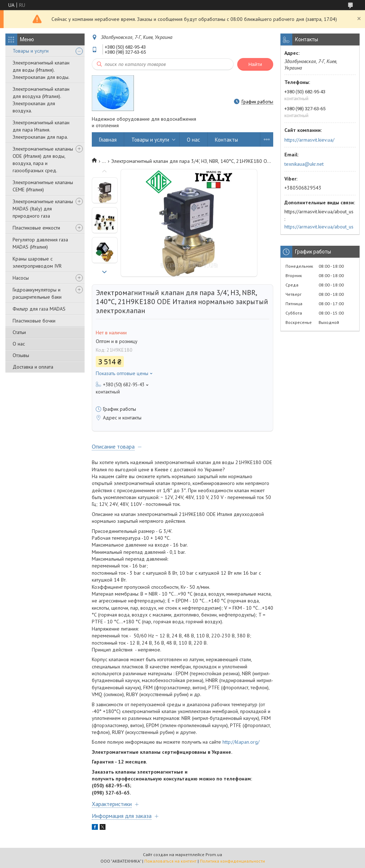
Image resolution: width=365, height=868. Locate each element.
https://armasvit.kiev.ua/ (309, 140)
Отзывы (21, 355)
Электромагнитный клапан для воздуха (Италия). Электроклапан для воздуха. (41, 100)
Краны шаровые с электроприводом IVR (37, 262)
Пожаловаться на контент (170, 861)
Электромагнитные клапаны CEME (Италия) (43, 186)
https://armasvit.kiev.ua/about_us (319, 227)
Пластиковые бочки (34, 321)
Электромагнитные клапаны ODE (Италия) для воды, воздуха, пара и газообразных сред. (43, 160)
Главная (108, 140)
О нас (19, 344)
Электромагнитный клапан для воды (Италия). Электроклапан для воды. (41, 70)
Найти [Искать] (255, 64)
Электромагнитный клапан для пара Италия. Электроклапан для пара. (41, 130)
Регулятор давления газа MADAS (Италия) (40, 243)
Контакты (226, 140)
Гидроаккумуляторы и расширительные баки (37, 293)
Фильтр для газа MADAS (39, 309)
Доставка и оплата (33, 367)
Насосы (21, 278)
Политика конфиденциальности (232, 861)
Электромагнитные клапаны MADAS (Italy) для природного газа (43, 209)
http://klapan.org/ (241, 742)
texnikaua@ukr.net (304, 164)
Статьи (19, 332)
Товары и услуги (31, 51)
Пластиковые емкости (36, 228)
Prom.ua (214, 854)
